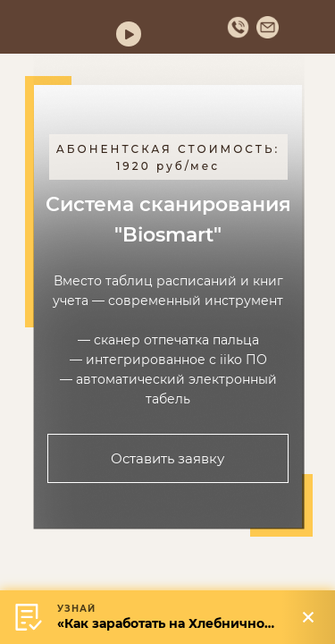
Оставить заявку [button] (167, 458)
